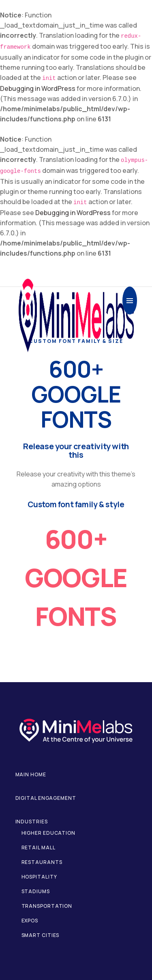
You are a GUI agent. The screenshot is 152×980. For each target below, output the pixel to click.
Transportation (47, 906)
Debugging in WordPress (38, 88)
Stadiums (36, 891)
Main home (31, 774)
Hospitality (39, 877)
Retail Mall (39, 848)
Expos (30, 921)
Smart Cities (41, 935)
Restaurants (42, 862)
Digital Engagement (46, 798)
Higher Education (48, 833)
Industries (32, 822)
